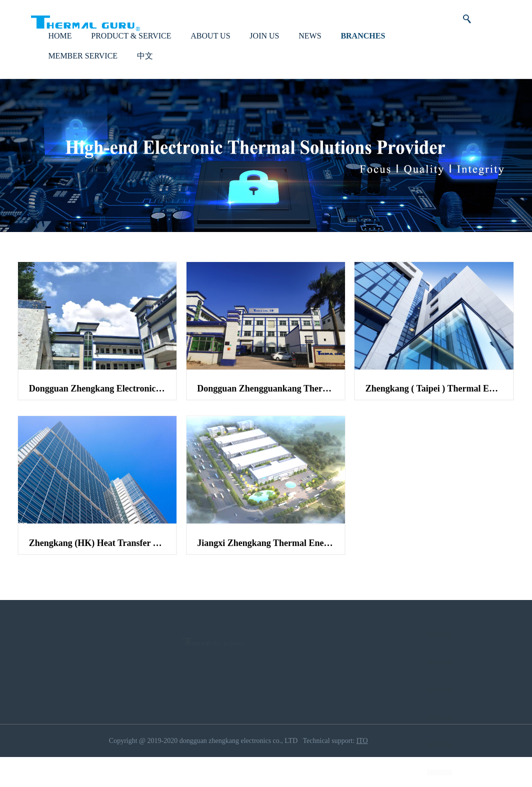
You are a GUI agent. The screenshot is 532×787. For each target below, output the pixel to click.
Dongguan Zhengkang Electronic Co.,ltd (97, 405)
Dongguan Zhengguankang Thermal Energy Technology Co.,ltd (265, 405)
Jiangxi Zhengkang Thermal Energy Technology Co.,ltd (265, 559)
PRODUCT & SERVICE (131, 52)
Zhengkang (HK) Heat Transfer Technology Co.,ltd (97, 559)
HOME (60, 52)
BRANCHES (363, 52)
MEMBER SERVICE (83, 72)
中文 (145, 72)
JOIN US (264, 52)
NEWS (310, 52)
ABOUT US (210, 52)
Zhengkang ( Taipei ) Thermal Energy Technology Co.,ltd (434, 405)
